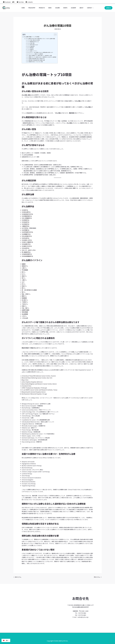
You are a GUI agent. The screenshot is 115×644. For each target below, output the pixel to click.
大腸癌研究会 (25, 226)
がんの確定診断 (31, 46)
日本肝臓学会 (25, 230)
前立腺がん (25, 300)
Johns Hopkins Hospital (29, 382)
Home (23, 8)
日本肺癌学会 (25, 220)
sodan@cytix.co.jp (83, 617)
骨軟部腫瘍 (25, 312)
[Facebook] (7, 2)
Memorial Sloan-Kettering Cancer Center (34, 378)
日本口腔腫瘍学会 (27, 218)
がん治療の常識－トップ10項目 (31, 37)
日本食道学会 (25, 222)
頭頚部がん (25, 266)
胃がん (24, 278)
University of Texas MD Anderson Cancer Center (36, 376)
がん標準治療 (31, 48)
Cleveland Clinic (27, 386)
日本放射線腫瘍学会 (27, 256)
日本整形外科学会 (27, 246)
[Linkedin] (29, 2)
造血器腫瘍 (25, 314)
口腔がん (24, 268)
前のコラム (17, 577)
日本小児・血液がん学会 (29, 250)
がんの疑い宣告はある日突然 (34, 40)
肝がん (24, 284)
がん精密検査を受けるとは (34, 42)
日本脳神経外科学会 (27, 214)
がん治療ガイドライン (33, 51)
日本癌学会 (25, 210)
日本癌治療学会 (26, 212)
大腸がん (24, 280)
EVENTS (65, 8)
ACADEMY (73, 8)
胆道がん (24, 286)
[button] (93, 8)
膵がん (24, 288)
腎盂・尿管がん (26, 294)
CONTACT (90, 8)
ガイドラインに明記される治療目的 (36, 54)
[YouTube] (20, 2)
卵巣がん (24, 306)
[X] (14, 2)
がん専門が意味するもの (33, 45)
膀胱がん (24, 296)
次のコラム (98, 577)
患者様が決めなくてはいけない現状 (36, 62)
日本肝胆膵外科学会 (27, 232)
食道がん (24, 276)
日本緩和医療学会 (27, 254)
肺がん (24, 272)
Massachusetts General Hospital (31, 392)
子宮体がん (25, 304)
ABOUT (81, 8)
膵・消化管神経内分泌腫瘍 (29, 290)
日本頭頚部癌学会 (27, 216)
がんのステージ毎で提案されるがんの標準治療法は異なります (41, 52)
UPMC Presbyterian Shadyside (31, 388)
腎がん (24, 292)
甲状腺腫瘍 (25, 270)
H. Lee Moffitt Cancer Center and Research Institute (37, 390)
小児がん (24, 316)
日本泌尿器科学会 (27, 236)
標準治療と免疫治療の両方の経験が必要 (37, 60)
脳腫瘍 (24, 264)
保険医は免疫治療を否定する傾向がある (37, 59)
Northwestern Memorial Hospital (32, 394)
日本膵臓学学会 (26, 234)
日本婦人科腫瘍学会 (27, 242)
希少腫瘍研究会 (26, 252)
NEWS (50, 8)
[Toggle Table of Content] (54, 35)
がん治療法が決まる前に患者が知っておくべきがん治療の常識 (41, 39)
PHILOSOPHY (32, 8)
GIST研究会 (25, 228)
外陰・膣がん (25, 308)
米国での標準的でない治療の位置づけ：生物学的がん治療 (40, 56)
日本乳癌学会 (25, 238)
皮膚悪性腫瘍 (25, 310)
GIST (23, 282)
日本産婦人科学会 (27, 240)
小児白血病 (25, 318)
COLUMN (57, 8)
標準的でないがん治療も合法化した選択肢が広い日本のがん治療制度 (42, 57)
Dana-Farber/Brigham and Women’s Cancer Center (37, 384)
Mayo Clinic (25, 380)
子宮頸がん (25, 302)
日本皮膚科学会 (26, 244)
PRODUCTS (42, 8)
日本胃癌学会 (25, 224)
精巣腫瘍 (24, 298)
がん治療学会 (31, 49)
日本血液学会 (25, 248)
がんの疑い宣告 (31, 43)
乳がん (24, 274)
